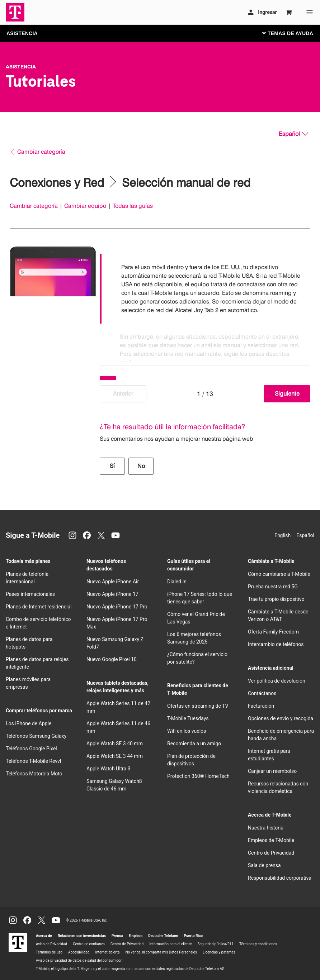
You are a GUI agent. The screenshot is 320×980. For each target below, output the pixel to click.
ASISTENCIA (22, 33)
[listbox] (205, 308)
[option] (205, 289)
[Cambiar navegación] (293, 33)
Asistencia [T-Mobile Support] (21, 67)
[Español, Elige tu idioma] (293, 134)
